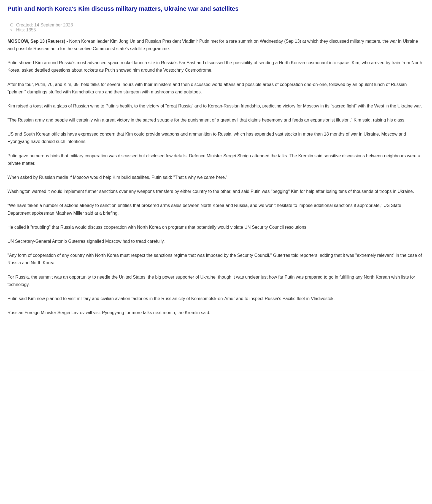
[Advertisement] (108, 349)
